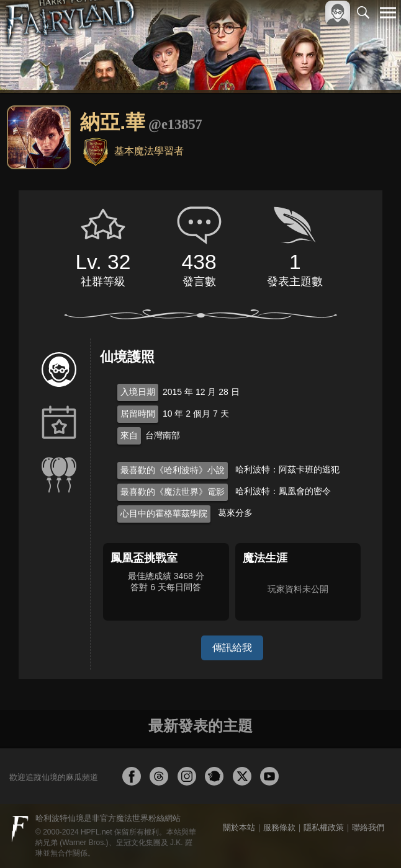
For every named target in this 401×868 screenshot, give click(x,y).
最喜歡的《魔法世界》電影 (173, 492)
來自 (129, 435)
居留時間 (138, 414)
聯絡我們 (368, 827)
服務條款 (279, 827)
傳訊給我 (232, 648)
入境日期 (138, 392)
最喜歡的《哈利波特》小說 (173, 470)
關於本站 (239, 827)
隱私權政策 (324, 827)
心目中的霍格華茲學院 (164, 513)
